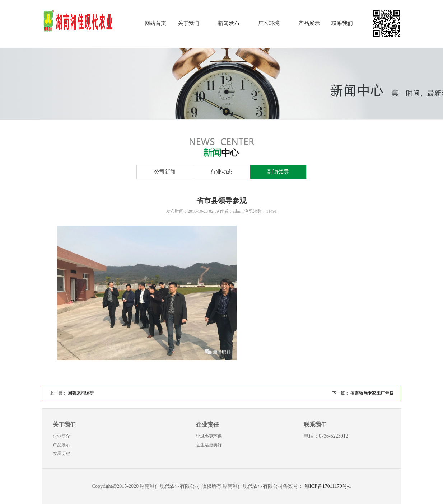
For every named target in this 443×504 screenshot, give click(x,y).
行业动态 (221, 172)
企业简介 (61, 436)
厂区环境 (269, 23)
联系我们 (342, 23)
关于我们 (188, 23)
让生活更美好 (209, 445)
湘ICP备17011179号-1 (328, 486)
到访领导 (278, 172)
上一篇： (72, 393)
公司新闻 (165, 172)
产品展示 (309, 23)
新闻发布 (229, 23)
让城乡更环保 (209, 436)
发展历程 (61, 453)
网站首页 (155, 23)
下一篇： (363, 393)
